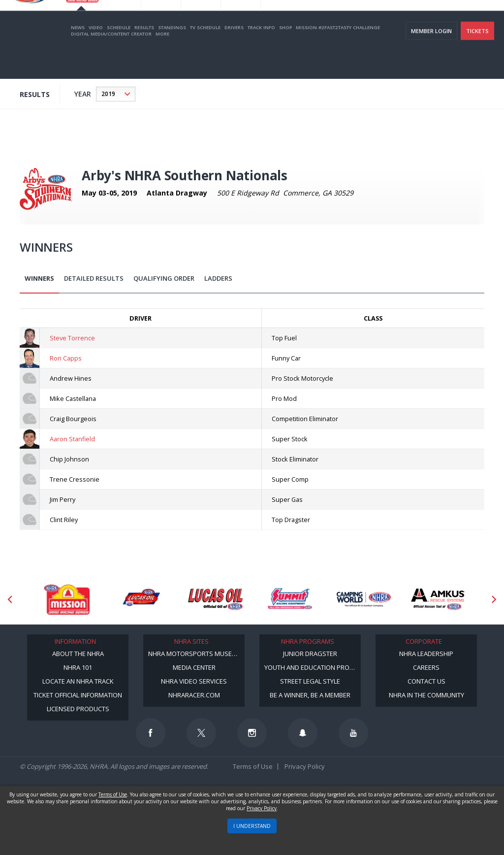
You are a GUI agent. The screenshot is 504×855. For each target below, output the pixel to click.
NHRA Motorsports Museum (195, 654)
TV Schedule (205, 56)
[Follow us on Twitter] (201, 733)
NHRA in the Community (426, 695)
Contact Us (426, 681)
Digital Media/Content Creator (111, 62)
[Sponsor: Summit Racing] (290, 599)
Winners (39, 278)
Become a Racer (298, 20)
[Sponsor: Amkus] (438, 599)
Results (144, 56)
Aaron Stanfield (72, 439)
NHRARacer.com (194, 695)
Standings (172, 56)
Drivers (234, 56)
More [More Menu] (162, 62)
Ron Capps (66, 358)
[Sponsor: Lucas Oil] (215, 599)
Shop (285, 56)
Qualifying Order (164, 278)
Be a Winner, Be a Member (310, 695)
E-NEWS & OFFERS (441, 20)
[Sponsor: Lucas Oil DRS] (141, 599)
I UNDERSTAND (252, 826)
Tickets (477, 59)
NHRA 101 (78, 667)
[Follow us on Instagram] (252, 733)
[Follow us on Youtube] (353, 733)
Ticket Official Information (78, 695)
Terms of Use (253, 766)
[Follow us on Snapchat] (303, 733)
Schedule (119, 56)
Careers (426, 667)
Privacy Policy (305, 766)
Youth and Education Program (313, 667)
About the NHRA (78, 654)
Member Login (431, 59)
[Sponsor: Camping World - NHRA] (364, 599)
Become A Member (353, 20)
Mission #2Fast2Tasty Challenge (338, 56)
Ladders (218, 278)
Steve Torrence (72, 338)
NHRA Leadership (426, 654)
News (78, 56)
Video (96, 56)
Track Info (261, 56)
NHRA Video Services (194, 681)
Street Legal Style (310, 681)
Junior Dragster (310, 654)
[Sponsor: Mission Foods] (67, 599)
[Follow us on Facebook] (151, 733)
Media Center (194, 667)
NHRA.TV (398, 20)
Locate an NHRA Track (78, 681)
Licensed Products (78, 709)
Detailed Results (94, 278)
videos (481, 20)
